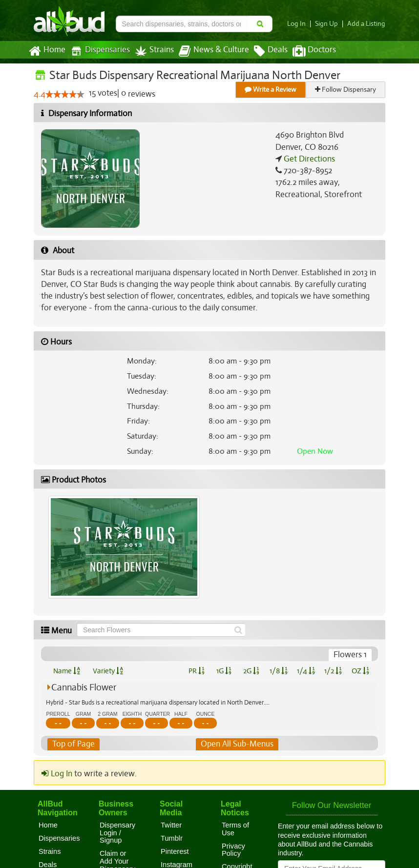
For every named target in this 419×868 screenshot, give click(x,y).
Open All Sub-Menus (237, 744)
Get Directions (308, 159)
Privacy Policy (233, 850)
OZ (361, 671)
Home (47, 51)
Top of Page (73, 744)
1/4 (306, 671)
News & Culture (209, 51)
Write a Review (271, 90)
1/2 (333, 671)
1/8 (279, 671)
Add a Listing (367, 24)
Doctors (306, 51)
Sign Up (329, 24)
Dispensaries (98, 51)
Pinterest (175, 851)
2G (251, 671)
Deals (263, 51)
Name (67, 671)
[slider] (64, 95)
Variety (108, 671)
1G (224, 671)
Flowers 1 (351, 655)
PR (196, 671)
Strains (151, 51)
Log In (300, 24)
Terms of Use (235, 829)
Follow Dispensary (346, 90)
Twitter (171, 825)
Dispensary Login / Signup (117, 833)
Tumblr (172, 838)
